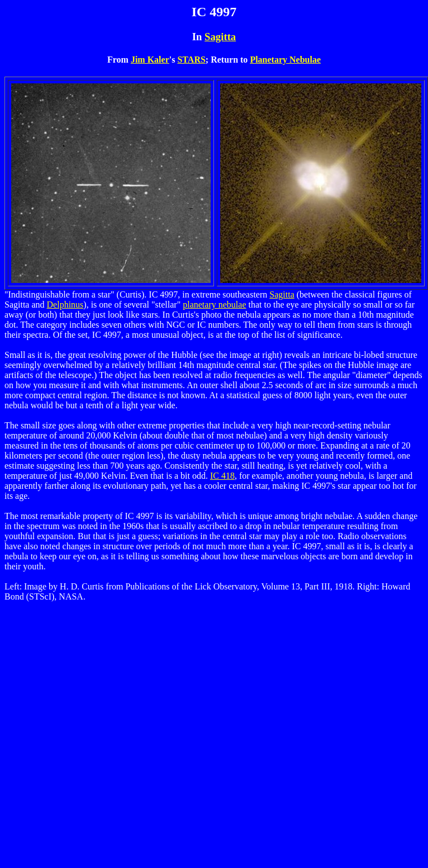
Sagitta (220, 37)
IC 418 (222, 476)
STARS (191, 60)
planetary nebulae (214, 305)
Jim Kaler (150, 60)
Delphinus (65, 305)
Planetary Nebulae (285, 60)
